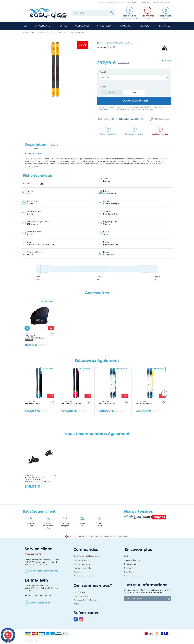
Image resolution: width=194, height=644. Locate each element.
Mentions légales (81, 596)
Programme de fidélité (83, 576)
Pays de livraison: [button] (162, 2)
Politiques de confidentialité (85, 600)
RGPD (76, 604)
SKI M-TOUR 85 (32, 403)
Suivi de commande (82, 568)
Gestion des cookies (133, 576)
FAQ (126, 556)
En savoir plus (138, 550)
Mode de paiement (82, 564)
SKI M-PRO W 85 (144, 403)
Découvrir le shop (41, 603)
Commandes (86, 550)
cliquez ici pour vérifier (119, 537)
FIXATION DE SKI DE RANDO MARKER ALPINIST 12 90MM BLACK (37, 479)
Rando (112, 93)
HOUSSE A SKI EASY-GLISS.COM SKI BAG (72, 336)
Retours (77, 572)
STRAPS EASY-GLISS (35, 335)
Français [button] (146, 2)
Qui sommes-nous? (93, 585)
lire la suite (33, 167)
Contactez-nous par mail (45, 571)
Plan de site (129, 572)
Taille (103, 72)
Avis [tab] (55, 145)
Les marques (130, 568)
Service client (79, 592)
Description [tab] (36, 145)
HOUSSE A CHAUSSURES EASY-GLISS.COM (109, 337)
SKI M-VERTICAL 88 (71, 403)
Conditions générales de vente (87, 556)
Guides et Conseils (132, 560)
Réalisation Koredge (31, 641)
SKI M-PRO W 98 (107, 403)
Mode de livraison (81, 560)
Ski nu (134, 93)
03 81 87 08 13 (133, 2)
